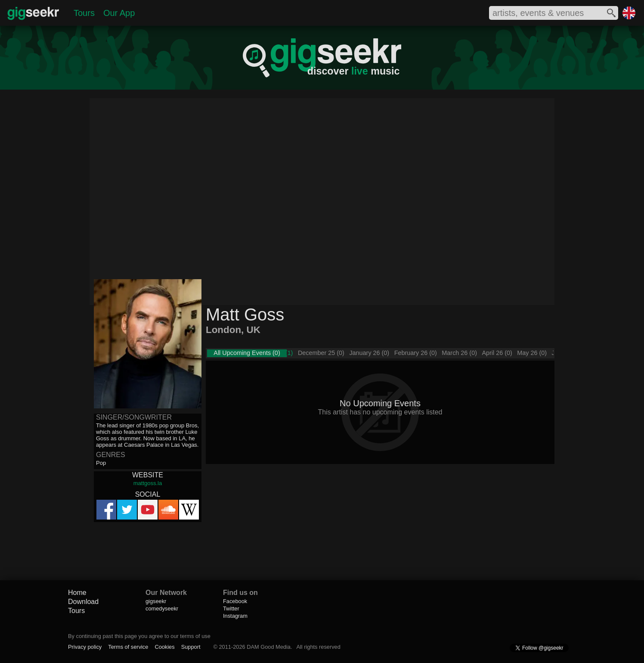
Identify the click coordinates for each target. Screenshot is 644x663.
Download (83, 602)
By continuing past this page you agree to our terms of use (139, 636)
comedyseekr (162, 609)
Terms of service (128, 647)
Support (191, 647)
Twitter (231, 609)
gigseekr (156, 601)
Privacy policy (85, 647)
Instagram (235, 616)
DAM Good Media (269, 647)
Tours (84, 13)
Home (77, 593)
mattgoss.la (148, 483)
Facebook (235, 601)
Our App (119, 13)
